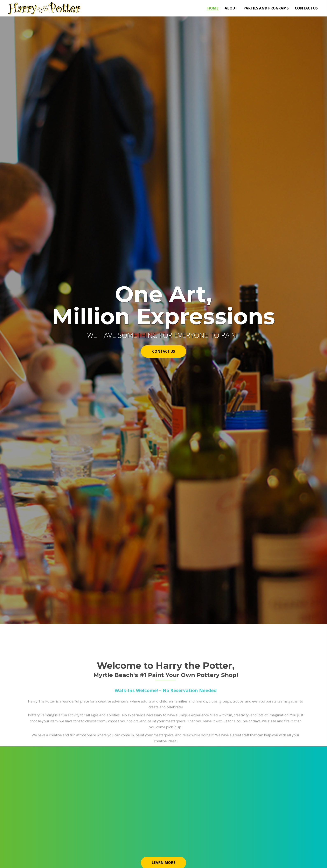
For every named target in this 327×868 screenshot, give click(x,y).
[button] (163, 351)
